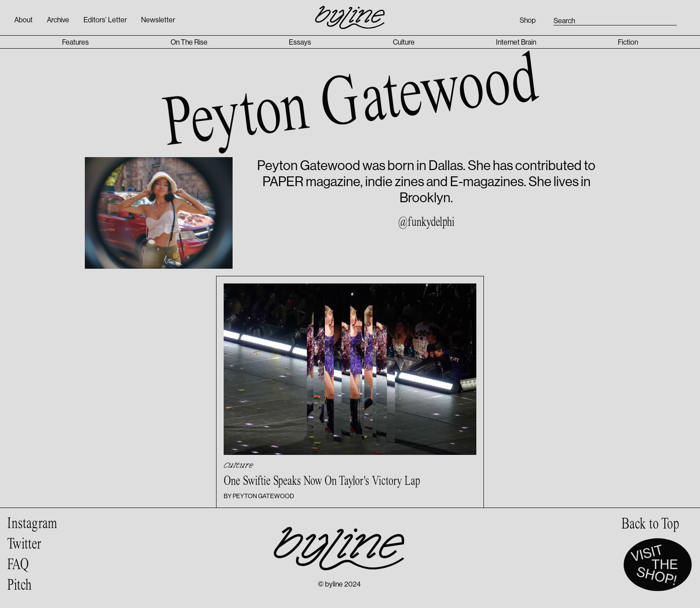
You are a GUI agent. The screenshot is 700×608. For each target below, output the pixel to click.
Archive (58, 20)
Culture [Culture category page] (404, 42)
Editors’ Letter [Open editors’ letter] (105, 20)
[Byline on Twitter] (32, 544)
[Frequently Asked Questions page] (32, 565)
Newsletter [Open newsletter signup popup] (158, 20)
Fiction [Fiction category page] (628, 42)
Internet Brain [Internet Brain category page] (516, 42)
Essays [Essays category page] (300, 42)
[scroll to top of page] (650, 524)
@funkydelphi (426, 222)
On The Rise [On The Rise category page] (189, 42)
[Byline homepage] (350, 12)
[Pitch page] (32, 585)
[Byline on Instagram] (32, 524)
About (23, 20)
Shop (528, 20)
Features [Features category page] (75, 42)
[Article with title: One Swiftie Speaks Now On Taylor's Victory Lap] (350, 392)
